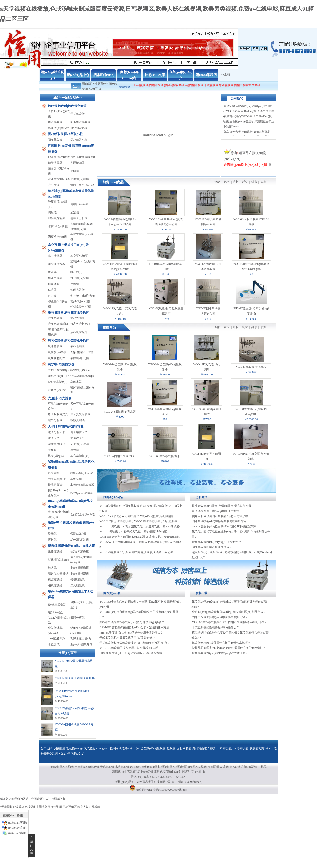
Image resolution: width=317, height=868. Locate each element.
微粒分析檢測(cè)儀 (83, 185)
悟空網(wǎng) (76, 754)
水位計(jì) (54, 644)
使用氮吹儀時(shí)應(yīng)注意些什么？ (217, 542)
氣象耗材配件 (57, 358)
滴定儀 (75, 212)
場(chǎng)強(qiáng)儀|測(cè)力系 (59, 617)
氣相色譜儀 (55, 346)
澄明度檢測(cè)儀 (59, 179)
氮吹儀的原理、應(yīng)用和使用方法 (215, 511)
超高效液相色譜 (80, 324)
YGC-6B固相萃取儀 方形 (165, 456)
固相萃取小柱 (79, 140)
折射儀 (52, 540)
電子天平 (54, 438)
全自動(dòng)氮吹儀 (141, 85)
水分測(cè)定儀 (80, 278)
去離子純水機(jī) (58, 370)
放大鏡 (52, 568)
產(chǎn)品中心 (78, 75)
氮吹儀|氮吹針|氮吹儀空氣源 (67, 106)
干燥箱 (52, 450)
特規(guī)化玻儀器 (82, 493)
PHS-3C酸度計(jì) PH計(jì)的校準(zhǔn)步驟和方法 (131, 653)
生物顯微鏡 (55, 551)
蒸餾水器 (76, 382)
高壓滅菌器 (77, 163)
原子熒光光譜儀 (80, 414)
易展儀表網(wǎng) (261, 748)
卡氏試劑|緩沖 (57, 479)
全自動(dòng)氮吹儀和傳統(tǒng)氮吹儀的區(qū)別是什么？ (229, 612)
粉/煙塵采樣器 (57, 605)
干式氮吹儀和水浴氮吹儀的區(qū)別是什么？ (127, 638)
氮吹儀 (171, 748)
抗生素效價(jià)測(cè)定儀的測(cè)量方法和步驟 (222, 506)
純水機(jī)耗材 (57, 390)
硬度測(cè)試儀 (80, 179)
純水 (254, 182)
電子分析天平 (57, 432)
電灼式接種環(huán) (83, 157)
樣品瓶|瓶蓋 (55, 485)
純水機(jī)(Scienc (81, 370)
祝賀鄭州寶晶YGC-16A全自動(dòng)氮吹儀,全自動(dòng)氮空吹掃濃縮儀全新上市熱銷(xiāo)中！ (249, 124)
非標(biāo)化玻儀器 (82, 485)
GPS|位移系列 (57, 639)
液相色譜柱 (77, 318)
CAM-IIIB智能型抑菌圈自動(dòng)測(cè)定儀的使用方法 (134, 627)
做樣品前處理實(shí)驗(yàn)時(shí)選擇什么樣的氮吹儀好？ (229, 648)
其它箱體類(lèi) (80, 456)
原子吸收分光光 (58, 414)
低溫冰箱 (54, 284)
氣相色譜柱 (77, 346)
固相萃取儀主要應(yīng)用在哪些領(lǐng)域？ (220, 617)
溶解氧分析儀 (57, 218)
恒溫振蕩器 (55, 278)
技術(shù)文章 (155, 75)
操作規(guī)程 (112, 593)
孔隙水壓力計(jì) (81, 639)
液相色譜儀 (55, 318)
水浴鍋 (52, 272)
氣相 (226, 182)
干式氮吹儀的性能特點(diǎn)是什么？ (216, 627)
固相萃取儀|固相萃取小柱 (65, 134)
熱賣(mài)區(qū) (107, 83)
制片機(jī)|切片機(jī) (83, 296)
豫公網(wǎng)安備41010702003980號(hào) (162, 790)
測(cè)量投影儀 (80, 574)
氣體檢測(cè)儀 (80, 358)
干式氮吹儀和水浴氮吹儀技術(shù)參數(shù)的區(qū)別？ (135, 643)
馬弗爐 (75, 450)
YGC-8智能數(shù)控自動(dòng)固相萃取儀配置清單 (224, 527)
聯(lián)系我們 (206, 75)
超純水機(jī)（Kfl (59, 376)
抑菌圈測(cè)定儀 (59, 157)
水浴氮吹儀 (231, 85)
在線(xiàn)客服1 (17, 823)
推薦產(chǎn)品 (113, 497)
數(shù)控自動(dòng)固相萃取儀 (189, 85)
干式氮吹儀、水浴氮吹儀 (232, 748)
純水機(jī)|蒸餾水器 (61, 364)
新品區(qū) (89, 83)
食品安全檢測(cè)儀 (83, 514)
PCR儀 (52, 296)
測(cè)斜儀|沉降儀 (81, 644)
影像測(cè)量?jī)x (59, 560)
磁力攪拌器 (55, 256)
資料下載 (202, 593)
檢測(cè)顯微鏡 (80, 551)
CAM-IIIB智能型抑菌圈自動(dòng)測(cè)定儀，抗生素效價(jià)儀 (139, 537)
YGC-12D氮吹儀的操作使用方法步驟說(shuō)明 (129, 648)
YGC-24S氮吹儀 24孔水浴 (120, 412)
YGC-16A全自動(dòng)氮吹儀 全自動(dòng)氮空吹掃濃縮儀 (136, 516)
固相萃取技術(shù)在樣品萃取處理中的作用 (219, 521)
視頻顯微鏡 (55, 580)
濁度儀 (52, 212)
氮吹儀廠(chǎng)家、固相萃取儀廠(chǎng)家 (112, 748)
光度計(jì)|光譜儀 (60, 398)
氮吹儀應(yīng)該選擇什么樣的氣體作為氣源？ (221, 643)
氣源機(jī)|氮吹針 (59, 128)
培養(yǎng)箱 (56, 456)
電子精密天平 (79, 432)
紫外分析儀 (55, 420)
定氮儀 (75, 284)
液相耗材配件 (79, 332)
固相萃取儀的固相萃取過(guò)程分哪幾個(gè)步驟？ (132, 622)
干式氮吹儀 (216, 85)
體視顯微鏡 (77, 580)
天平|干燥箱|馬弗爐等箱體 (66, 426)
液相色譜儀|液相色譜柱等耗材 (68, 312)
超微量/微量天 (57, 444)
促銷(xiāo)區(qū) (92, 89)
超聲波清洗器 (57, 264)
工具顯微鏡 (77, 585)
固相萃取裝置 (247, 85)
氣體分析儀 (77, 618)
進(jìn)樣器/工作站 (82, 352)
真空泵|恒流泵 (79, 256)
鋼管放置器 (55, 163)
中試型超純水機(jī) (82, 376)
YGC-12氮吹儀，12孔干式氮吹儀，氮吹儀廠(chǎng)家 (133, 532)
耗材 (245, 182)
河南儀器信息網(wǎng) (68, 748)
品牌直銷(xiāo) (104, 75)
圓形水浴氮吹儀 (80, 122)
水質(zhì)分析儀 (58, 226)
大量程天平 (77, 438)
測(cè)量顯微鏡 (80, 568)
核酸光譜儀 (77, 420)
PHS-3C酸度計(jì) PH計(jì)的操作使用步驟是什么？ (131, 633)
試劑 (264, 182)
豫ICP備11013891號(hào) (187, 782)
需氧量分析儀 (79, 218)
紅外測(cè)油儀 (80, 540)
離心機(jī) (76, 272)
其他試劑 (76, 479)
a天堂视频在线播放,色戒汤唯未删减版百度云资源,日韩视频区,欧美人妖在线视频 (50, 807)
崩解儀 (75, 171)
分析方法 (202, 497)
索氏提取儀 (77, 290)
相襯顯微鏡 (55, 585)
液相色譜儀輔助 (58, 324)
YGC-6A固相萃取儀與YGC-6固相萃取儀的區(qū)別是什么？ (229, 622)
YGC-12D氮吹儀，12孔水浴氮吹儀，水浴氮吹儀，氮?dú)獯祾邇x (140, 527)
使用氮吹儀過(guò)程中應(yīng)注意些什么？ (220, 653)
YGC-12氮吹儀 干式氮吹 (251, 367)
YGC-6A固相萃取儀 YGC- (120, 456)
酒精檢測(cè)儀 (57, 237)
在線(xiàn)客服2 (17, 828)
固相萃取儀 (161, 85)
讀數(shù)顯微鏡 (58, 574)
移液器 (52, 290)
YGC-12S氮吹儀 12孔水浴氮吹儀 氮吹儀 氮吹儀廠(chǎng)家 (136, 552)
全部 (217, 182)
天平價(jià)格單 (80, 444)
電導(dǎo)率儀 (79, 204)
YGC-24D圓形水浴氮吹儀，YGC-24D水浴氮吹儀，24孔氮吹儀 (138, 521)
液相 (236, 182)
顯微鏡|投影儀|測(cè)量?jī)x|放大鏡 (71, 546)
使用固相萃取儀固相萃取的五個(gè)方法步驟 (220, 516)
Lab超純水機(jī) (58, 382)
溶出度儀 (54, 185)
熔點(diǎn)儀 (78, 534)
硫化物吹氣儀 (79, 128)
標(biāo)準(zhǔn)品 (82, 473)
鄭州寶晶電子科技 (204, 748)
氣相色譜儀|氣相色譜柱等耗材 (68, 340)
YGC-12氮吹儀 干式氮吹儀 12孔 (74, 678)
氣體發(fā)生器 (57, 352)
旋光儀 (52, 534)
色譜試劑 (54, 473)
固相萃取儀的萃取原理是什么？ (212, 547)
